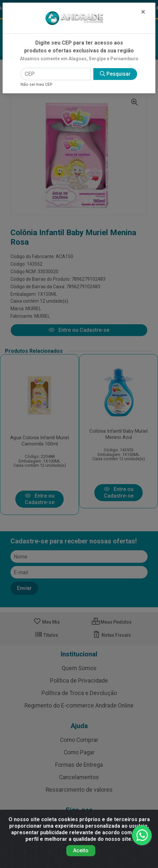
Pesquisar (115, 74)
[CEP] (56, 74)
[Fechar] (143, 12)
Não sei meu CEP (36, 84)
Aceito (81, 850)
